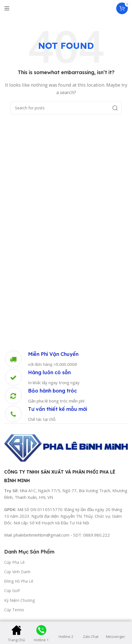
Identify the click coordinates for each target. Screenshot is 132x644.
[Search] (66, 108)
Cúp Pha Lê (14, 562)
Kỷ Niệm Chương (19, 600)
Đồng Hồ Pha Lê (19, 581)
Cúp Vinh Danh (17, 572)
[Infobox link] (41, 359)
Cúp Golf (12, 591)
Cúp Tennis (14, 610)
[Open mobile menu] (7, 8)
